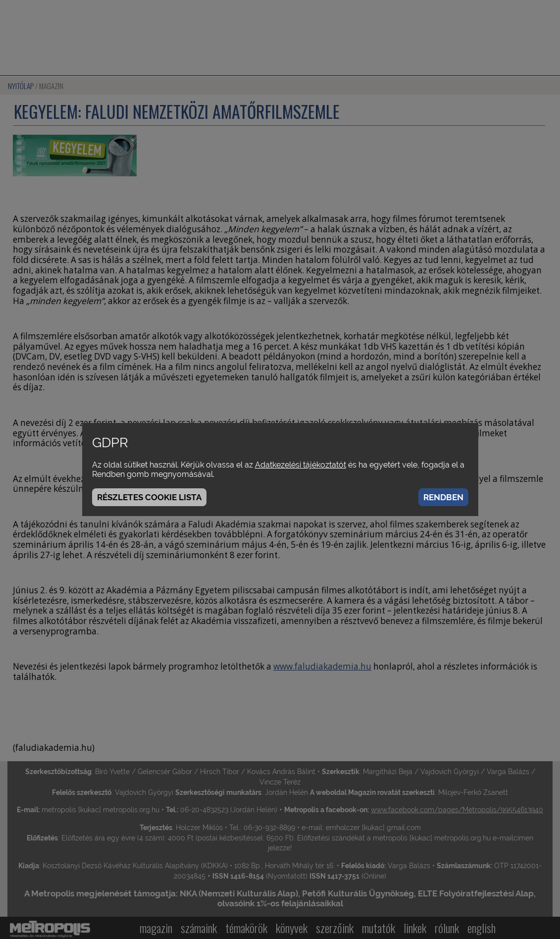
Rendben (443, 497)
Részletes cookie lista (149, 497)
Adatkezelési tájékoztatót (301, 465)
